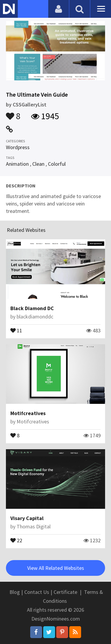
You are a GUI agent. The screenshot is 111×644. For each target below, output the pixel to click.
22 (16, 540)
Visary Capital (27, 518)
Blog (15, 592)
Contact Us (37, 592)
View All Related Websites (56, 568)
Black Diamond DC (32, 308)
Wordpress (18, 147)
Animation (17, 164)
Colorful (57, 164)
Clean (38, 164)
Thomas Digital (34, 526)
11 (16, 330)
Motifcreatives (28, 413)
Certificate (65, 592)
